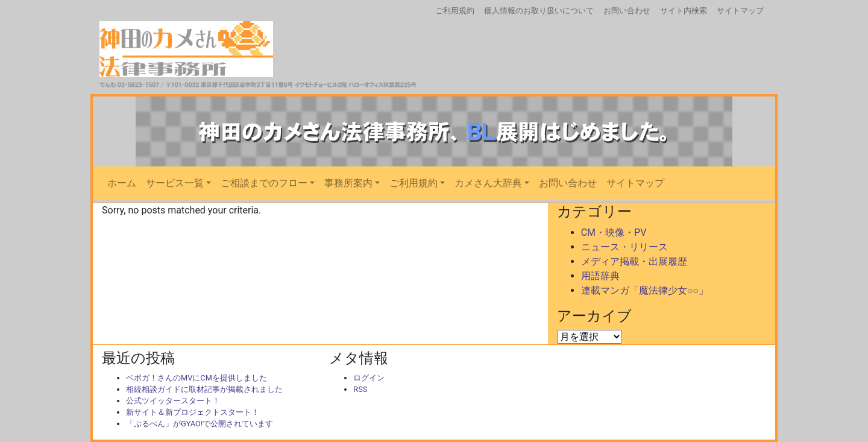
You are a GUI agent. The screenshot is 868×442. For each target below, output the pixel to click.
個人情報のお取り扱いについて (539, 11)
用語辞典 (600, 276)
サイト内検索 (684, 11)
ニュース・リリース (624, 247)
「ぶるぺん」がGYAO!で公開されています (200, 424)
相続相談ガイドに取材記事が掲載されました (204, 389)
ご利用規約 (455, 11)
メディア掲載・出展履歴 (634, 261)
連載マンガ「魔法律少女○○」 (645, 290)
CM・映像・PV (614, 232)
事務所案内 (348, 183)
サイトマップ (740, 11)
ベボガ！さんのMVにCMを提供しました (197, 378)
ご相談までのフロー (264, 183)
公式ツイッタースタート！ (173, 401)
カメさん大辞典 (488, 183)
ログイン (369, 378)
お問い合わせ (627, 11)
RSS (360, 389)
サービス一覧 (175, 183)
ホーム (122, 183)
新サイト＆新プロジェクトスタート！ (193, 412)
